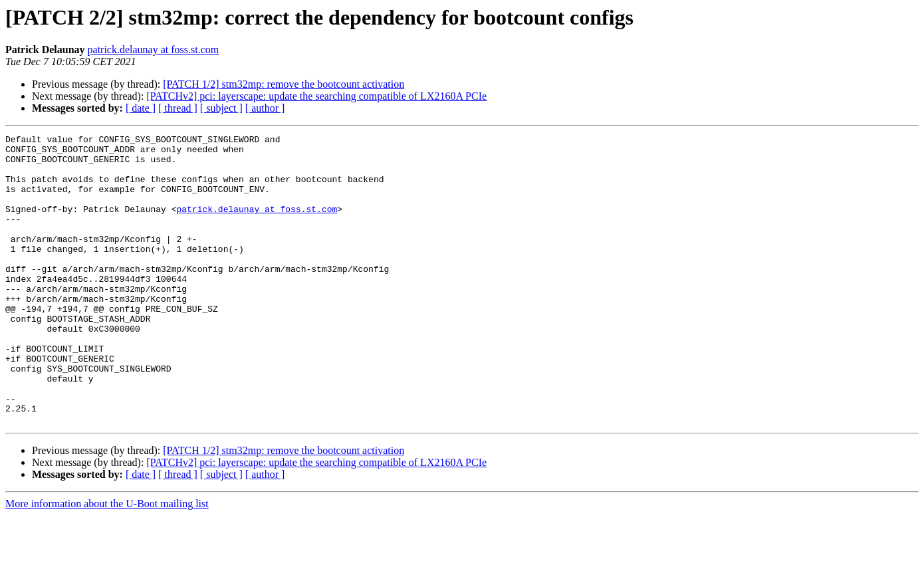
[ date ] (141, 108)
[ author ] (265, 108)
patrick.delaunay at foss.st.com (154, 50)
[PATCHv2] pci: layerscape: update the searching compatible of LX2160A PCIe (316, 96)
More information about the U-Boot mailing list (107, 561)
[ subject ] (221, 108)
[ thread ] (178, 108)
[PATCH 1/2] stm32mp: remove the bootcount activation (284, 84)
